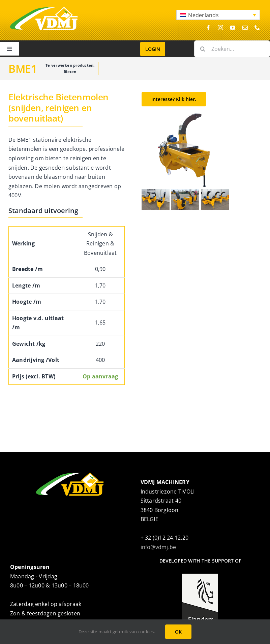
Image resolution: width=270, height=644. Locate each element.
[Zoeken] (203, 49)
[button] (218, 15)
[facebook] (208, 28)
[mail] (245, 28)
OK (178, 632)
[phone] (257, 28)
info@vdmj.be (158, 547)
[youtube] (233, 28)
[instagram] (220, 28)
